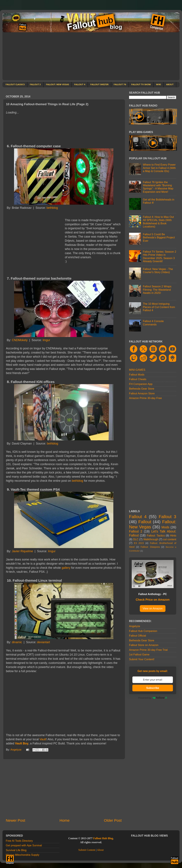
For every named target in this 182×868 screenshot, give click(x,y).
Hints (173, 535)
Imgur (46, 340)
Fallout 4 (138, 517)
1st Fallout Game (139, 654)
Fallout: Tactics (156, 535)
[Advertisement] (91, 57)
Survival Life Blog (16, 850)
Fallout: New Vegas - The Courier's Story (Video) (158, 271)
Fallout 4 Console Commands (153, 323)
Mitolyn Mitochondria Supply (23, 855)
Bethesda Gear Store (142, 389)
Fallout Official (137, 636)
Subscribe (153, 688)
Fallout (145, 522)
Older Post (113, 820)
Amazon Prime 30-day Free (145, 398)
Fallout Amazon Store (142, 393)
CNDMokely (20, 340)
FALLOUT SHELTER (99, 85)
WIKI (159, 85)
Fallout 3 (167, 517)
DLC (136, 539)
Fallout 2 (136, 531)
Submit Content (87, 850)
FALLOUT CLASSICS (15, 85)
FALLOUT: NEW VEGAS (57, 85)
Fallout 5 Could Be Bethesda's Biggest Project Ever (159, 237)
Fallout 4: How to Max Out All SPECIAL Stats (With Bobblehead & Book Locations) (158, 222)
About (100, 850)
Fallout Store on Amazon (144, 645)
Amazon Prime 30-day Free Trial (148, 650)
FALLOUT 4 (80, 85)
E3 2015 (139, 543)
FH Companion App (141, 384)
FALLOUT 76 (120, 85)
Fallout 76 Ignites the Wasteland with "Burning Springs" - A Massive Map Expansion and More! (158, 187)
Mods (165, 527)
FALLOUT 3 (35, 85)
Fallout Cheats (138, 379)
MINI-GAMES (137, 370)
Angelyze (135, 626)
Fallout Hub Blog (103, 838)
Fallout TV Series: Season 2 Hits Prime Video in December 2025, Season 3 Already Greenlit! (159, 256)
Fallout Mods (137, 375)
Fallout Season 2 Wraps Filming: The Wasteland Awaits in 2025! (157, 290)
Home (65, 820)
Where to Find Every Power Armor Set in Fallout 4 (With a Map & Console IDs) (159, 168)
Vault (43, 739)
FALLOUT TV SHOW (141, 85)
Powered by (153, 698)
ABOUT (170, 85)
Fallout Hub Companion (143, 631)
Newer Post (15, 820)
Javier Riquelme (23, 551)
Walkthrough (151, 539)
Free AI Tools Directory (19, 841)
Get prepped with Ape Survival (24, 845)
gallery (66, 568)
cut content (170, 539)
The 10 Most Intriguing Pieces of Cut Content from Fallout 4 (159, 307)
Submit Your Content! (142, 659)
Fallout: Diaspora (150, 547)
